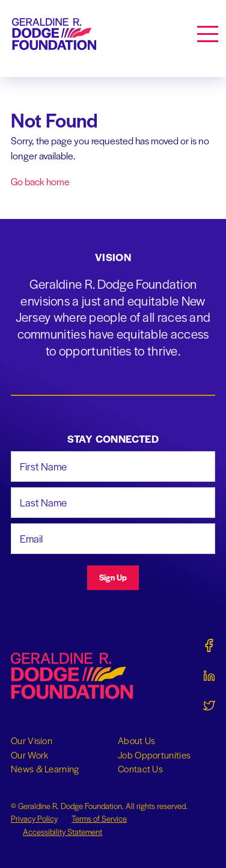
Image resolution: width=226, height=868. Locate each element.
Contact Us (140, 769)
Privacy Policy (34, 818)
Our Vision (32, 740)
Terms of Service (99, 818)
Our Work (29, 755)
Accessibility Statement (63, 832)
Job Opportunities (154, 755)
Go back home (40, 181)
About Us (136, 740)
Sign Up (113, 577)
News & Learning (45, 769)
